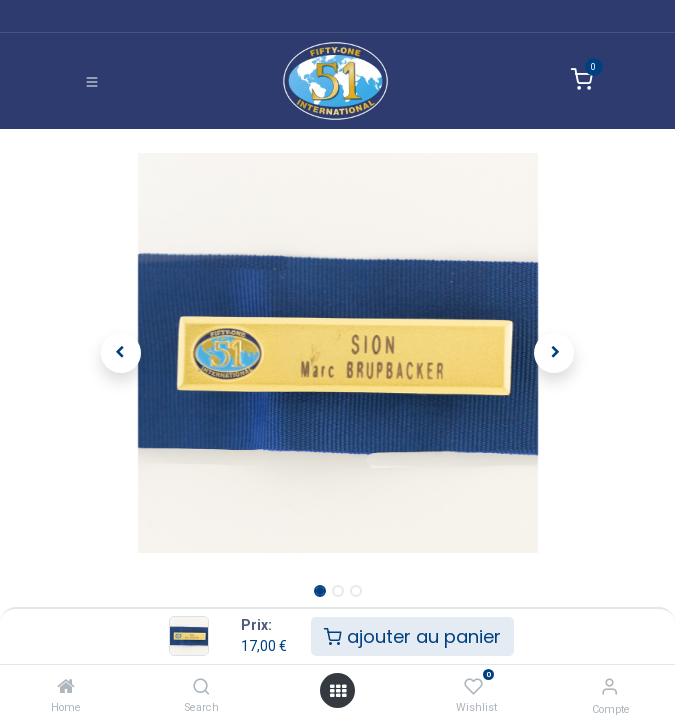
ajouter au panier (412, 636)
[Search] (201, 686)
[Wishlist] (473, 686)
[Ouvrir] (338, 690)
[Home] (66, 686)
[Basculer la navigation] (92, 81)
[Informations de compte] (609, 686)
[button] (121, 353)
